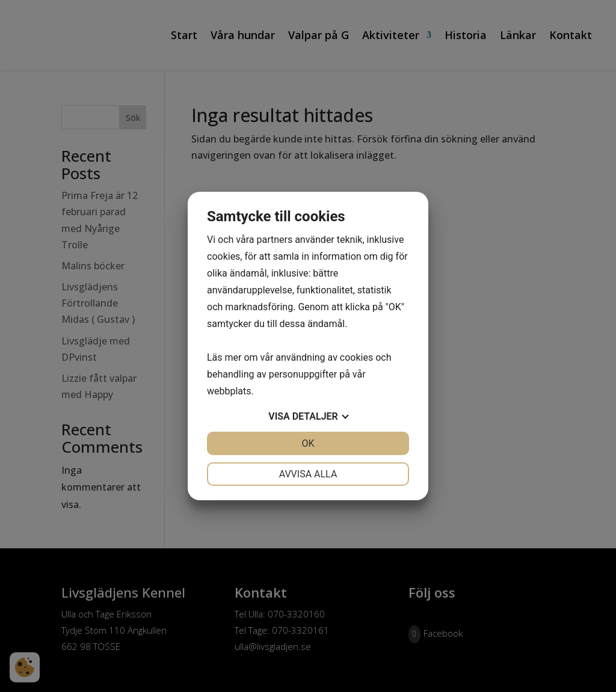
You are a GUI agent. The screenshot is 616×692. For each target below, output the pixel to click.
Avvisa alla (308, 474)
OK (308, 443)
